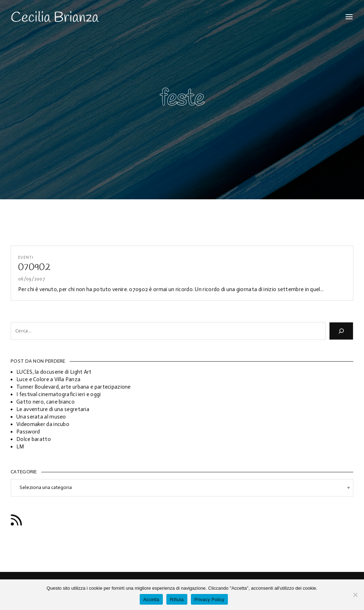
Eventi (26, 257)
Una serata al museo (41, 417)
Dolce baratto (34, 439)
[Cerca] (341, 331)
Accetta (151, 600)
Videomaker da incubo (43, 424)
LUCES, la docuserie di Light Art (54, 372)
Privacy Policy (209, 600)
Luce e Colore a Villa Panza (48, 379)
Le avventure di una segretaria (53, 409)
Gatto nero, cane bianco (45, 402)
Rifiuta (177, 600)
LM (20, 447)
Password (28, 432)
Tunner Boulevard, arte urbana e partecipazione (74, 387)
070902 (34, 268)
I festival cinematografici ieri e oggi (58, 394)
